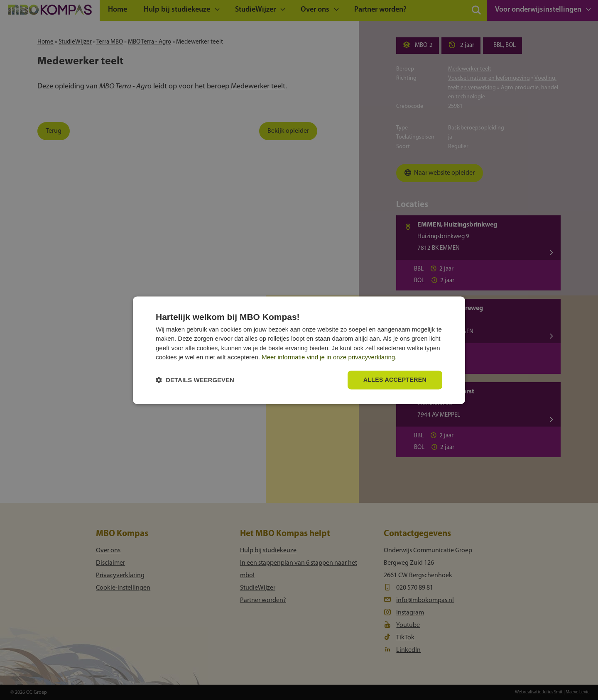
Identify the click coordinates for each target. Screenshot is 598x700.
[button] (195, 380)
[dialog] (299, 350)
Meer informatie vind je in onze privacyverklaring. (329, 357)
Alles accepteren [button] (395, 380)
